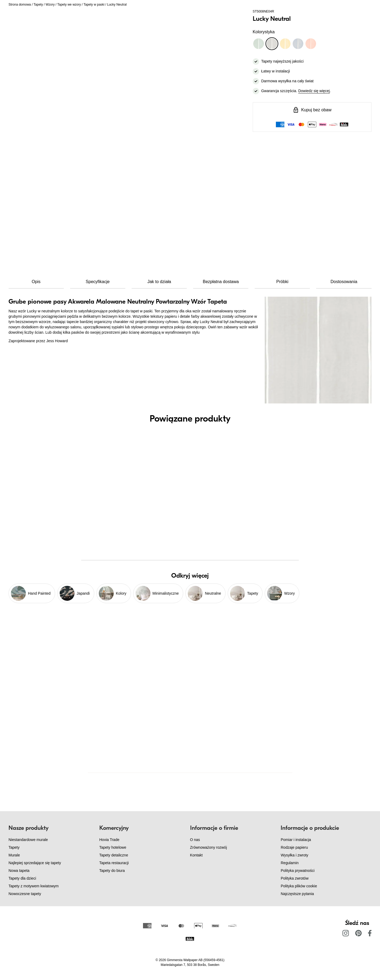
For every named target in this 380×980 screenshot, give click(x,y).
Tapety (38, 5)
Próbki (282, 282)
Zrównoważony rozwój (209, 847)
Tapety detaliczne (114, 855)
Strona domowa (20, 5)
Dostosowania (344, 282)
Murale (14, 855)
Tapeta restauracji (114, 863)
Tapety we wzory (69, 5)
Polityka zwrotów (295, 878)
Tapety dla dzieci (22, 878)
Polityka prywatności (298, 871)
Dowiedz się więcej (314, 91)
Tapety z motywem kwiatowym (34, 886)
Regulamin (290, 863)
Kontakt (196, 855)
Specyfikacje (98, 282)
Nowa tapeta (19, 871)
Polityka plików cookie (299, 886)
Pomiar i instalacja (296, 840)
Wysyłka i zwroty (294, 855)
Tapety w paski (94, 5)
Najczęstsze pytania (297, 894)
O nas (195, 840)
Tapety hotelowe (113, 847)
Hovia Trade (109, 840)
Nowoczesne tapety (25, 894)
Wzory (50, 5)
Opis (36, 282)
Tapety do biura (112, 871)
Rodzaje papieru (294, 847)
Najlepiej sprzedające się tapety (35, 863)
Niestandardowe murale (28, 840)
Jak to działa (159, 282)
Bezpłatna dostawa (221, 282)
